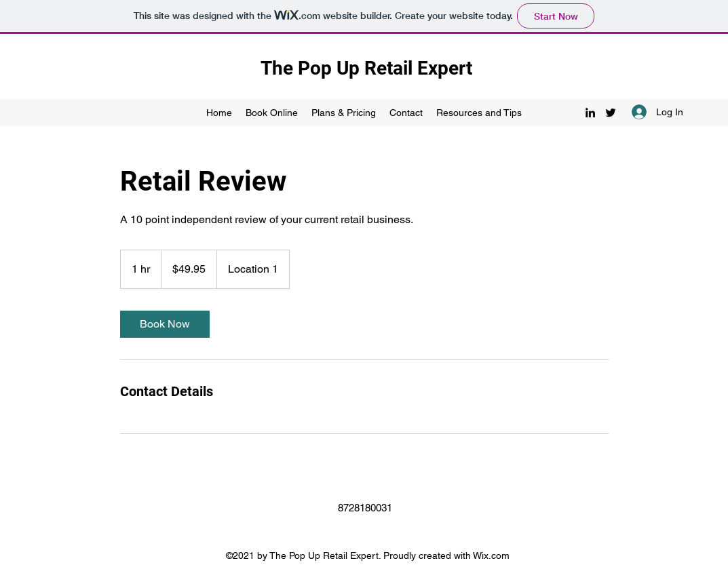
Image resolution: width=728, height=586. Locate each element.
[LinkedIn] (590, 113)
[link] (165, 324)
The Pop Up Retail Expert (366, 68)
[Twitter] (611, 113)
